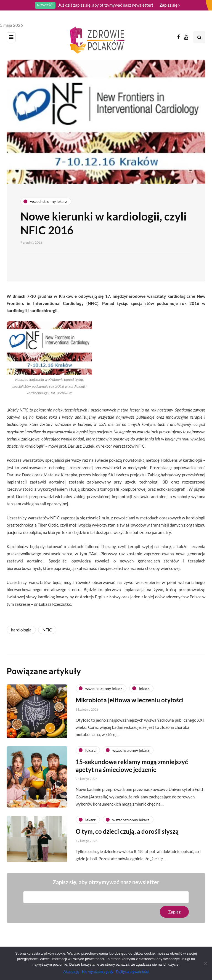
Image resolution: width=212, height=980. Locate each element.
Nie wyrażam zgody (98, 972)
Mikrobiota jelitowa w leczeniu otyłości (130, 727)
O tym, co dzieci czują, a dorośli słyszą (127, 858)
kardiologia (21, 630)
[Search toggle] (199, 37)
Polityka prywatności (132, 972)
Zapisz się (170, 5)
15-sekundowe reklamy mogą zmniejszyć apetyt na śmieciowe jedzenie (132, 793)
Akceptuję (71, 972)
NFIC (47, 630)
